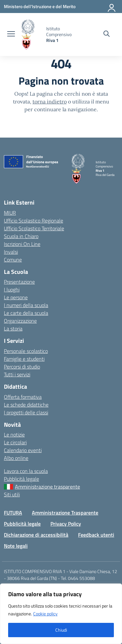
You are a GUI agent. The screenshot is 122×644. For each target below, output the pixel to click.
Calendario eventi (23, 450)
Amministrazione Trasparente (65, 513)
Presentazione (19, 282)
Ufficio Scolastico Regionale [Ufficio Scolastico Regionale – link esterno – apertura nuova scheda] (34, 221)
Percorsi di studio (22, 367)
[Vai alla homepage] (31, 34)
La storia (13, 329)
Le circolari (15, 442)
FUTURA (13, 513)
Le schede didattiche (26, 405)
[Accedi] (112, 7)
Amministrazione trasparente (47, 487)
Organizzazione (20, 321)
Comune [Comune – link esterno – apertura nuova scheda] (13, 260)
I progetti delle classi (26, 412)
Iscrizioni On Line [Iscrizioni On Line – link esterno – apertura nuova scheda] (22, 244)
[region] (61, 614)
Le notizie (14, 435)
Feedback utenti (96, 535)
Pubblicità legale (21, 479)
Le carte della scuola (26, 313)
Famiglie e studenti (24, 359)
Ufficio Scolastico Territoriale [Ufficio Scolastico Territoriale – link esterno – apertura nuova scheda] (34, 228)
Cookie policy (45, 614)
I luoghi (12, 289)
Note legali (16, 546)
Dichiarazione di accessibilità (36, 535)
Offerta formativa (23, 397)
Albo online (16, 458)
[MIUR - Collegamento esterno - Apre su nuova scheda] (40, 6)
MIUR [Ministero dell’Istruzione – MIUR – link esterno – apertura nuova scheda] (10, 213)
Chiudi (61, 630)
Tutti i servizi (17, 374)
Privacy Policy (66, 524)
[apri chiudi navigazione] (11, 34)
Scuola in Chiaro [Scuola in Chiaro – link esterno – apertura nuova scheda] (21, 236)
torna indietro (50, 101)
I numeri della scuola (26, 305)
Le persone (16, 297)
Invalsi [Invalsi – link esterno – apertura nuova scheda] (11, 252)
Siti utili (12, 494)
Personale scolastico (26, 351)
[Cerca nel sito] (107, 34)
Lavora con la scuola (26, 471)
